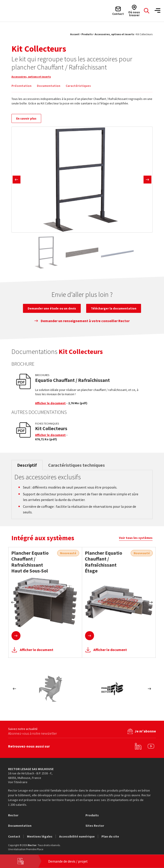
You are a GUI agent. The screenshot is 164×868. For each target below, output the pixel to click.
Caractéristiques (78, 86)
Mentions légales (40, 838)
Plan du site (110, 838)
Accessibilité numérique (77, 838)
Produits (87, 34)
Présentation (21, 86)
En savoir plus (26, 121)
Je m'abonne (145, 732)
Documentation (49, 86)
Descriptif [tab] (27, 468)
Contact (14, 838)
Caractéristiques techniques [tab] (76, 468)
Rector (13, 817)
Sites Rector (95, 827)
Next (147, 182)
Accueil (75, 34)
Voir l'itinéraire (18, 783)
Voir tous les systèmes (136, 540)
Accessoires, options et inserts (114, 34)
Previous (17, 182)
